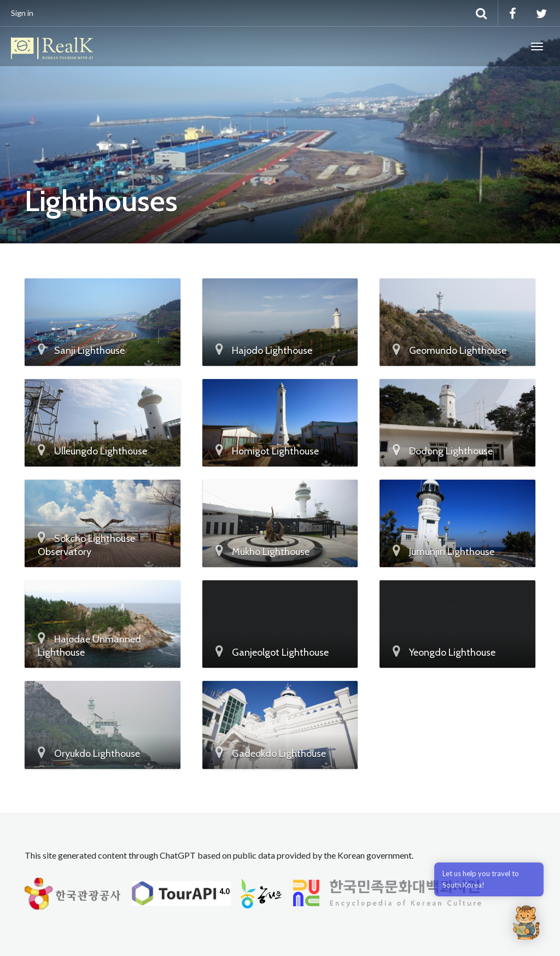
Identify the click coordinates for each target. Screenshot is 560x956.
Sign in (22, 13)
